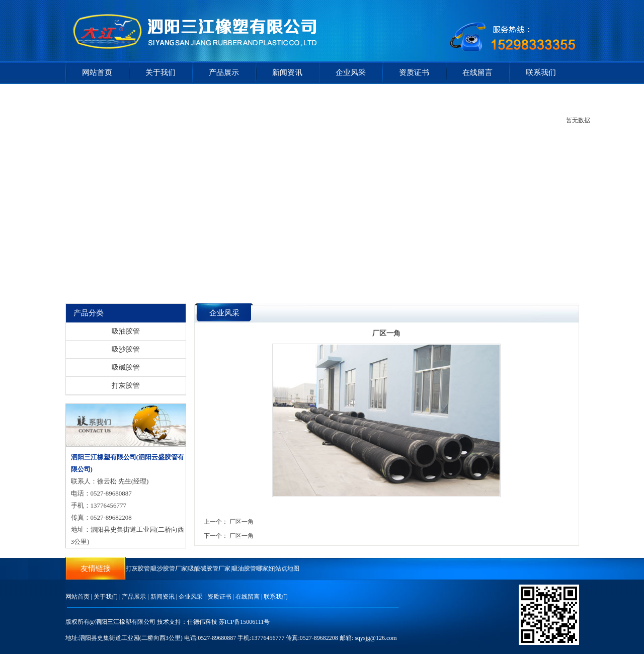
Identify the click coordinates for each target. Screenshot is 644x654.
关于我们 (160, 72)
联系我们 (541, 72)
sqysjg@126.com (376, 638)
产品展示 (224, 72)
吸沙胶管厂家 (169, 568)
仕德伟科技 (202, 622)
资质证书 (414, 72)
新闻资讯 (287, 72)
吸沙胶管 (126, 349)
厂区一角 (242, 522)
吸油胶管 (126, 331)
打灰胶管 (126, 386)
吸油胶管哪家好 (253, 568)
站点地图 (287, 568)
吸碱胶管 (126, 367)
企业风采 (351, 72)
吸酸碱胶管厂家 (209, 568)
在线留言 (477, 72)
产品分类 (89, 313)
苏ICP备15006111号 (245, 622)
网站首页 (97, 72)
